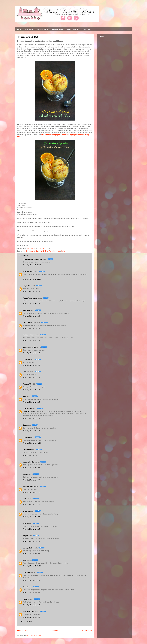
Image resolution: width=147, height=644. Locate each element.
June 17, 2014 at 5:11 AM (31, 580)
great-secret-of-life (29, 347)
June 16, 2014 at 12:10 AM (32, 566)
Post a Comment (27, 621)
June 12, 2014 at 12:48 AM (32, 279)
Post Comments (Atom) (34, 635)
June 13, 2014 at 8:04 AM (31, 529)
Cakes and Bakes (57, 29)
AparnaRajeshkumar (30, 298)
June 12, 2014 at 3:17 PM (31, 492)
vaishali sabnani (29, 335)
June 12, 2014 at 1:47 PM (31, 455)
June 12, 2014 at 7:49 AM (31, 390)
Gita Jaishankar (28, 271)
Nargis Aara (27, 286)
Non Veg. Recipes (42, 29)
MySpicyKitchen (29, 611)
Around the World (72, 29)
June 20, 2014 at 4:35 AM (31, 617)
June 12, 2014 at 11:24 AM (32, 443)
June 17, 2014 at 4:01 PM (31, 593)
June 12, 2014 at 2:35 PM (31, 468)
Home (19, 29)
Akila (25, 396)
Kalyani (26, 536)
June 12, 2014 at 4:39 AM (31, 304)
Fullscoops (27, 450)
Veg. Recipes (29, 29)
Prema (25, 499)
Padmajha (26, 310)
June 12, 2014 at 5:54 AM (31, 341)
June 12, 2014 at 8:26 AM (31, 419)
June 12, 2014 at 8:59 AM (31, 431)
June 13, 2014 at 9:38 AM (31, 541)
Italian (63, 251)
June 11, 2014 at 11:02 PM (32, 265)
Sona (25, 425)
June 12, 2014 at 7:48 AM (31, 378)
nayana (25, 474)
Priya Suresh (27, 409)
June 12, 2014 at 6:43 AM (31, 353)
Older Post (87, 631)
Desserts (39, 251)
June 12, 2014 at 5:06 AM (31, 316)
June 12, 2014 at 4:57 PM (31, 517)
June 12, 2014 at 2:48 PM (31, 480)
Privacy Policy (86, 29)
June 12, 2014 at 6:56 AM (31, 365)
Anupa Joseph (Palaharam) (33, 259)
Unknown (26, 360)
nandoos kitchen (29, 487)
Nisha (25, 560)
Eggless (45, 251)
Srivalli (25, 523)
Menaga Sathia (28, 548)
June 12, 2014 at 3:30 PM (31, 505)
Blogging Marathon (29, 251)
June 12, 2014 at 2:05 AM (31, 291)
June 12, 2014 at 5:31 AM (31, 328)
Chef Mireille (27, 573)
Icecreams (57, 251)
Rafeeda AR (27, 384)
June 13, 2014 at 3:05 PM (31, 554)
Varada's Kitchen (29, 462)
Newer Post (23, 631)
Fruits (51, 251)
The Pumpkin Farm (30, 323)
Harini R (26, 599)
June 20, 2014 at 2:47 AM (31, 605)
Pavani (25, 587)
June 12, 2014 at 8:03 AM (31, 402)
